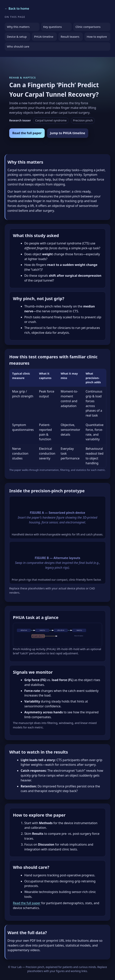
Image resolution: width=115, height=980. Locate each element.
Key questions (53, 27)
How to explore (97, 37)
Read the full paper (27, 133)
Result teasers (70, 37)
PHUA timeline (44, 37)
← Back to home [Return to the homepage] (17, 9)
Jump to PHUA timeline (68, 133)
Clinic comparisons (88, 27)
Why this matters (18, 27)
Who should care (18, 46)
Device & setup (17, 37)
